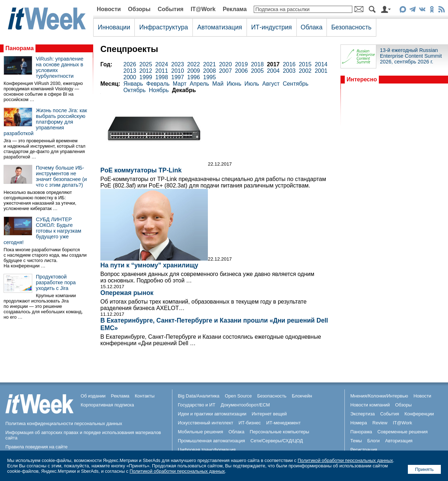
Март (180, 84)
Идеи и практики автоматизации (212, 414)
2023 (178, 64)
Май (218, 84)
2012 (146, 71)
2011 (162, 71)
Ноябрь (159, 90)
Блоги (374, 441)
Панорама (20, 48)
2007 (225, 71)
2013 (130, 71)
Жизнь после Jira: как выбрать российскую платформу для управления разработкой (45, 122)
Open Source (238, 396)
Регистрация (364, 450)
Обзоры (139, 9)
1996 (194, 77)
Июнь (234, 84)
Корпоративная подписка (107, 405)
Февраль (158, 84)
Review (380, 423)
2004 (273, 71)
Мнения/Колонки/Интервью (379, 396)
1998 (162, 77)
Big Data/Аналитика (199, 396)
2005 (257, 71)
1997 (178, 77)
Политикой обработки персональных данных (345, 460)
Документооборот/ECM (245, 405)
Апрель (199, 84)
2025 (146, 64)
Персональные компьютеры (280, 432)
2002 (305, 71)
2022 (194, 64)
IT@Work (203, 9)
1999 (146, 77)
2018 (257, 64)
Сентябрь (296, 84)
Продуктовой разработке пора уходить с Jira (56, 282)
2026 (130, 64)
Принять (424, 469)
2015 (305, 64)
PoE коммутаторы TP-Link (141, 170)
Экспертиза (362, 414)
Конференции (419, 414)
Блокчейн (302, 396)
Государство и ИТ (197, 405)
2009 (194, 71)
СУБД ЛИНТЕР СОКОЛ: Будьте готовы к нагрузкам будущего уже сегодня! (42, 231)
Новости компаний (370, 405)
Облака (312, 27)
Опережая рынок (127, 293)
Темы (356, 441)
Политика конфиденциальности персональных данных (64, 423)
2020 (225, 64)
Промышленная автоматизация (211, 441)
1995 (210, 77)
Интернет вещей (269, 414)
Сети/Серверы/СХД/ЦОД (277, 441)
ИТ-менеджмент (283, 423)
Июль (252, 84)
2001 (321, 71)
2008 (210, 71)
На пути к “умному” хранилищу (149, 265)
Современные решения (402, 432)
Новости (109, 9)
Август (271, 84)
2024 (162, 64)
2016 (289, 64)
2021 (210, 64)
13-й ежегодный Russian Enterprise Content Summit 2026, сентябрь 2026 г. (411, 56)
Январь (133, 84)
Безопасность (351, 27)
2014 (321, 64)
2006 (242, 71)
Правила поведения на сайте (37, 447)
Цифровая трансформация (207, 450)
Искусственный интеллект (205, 423)
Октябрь (134, 90)
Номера (359, 423)
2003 (289, 71)
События (171, 9)
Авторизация (399, 441)
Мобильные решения (200, 432)
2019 (242, 64)
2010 (178, 71)
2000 (130, 77)
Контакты (145, 396)
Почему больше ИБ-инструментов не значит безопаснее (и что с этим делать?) (61, 176)
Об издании (93, 396)
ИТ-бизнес (250, 423)
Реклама (235, 9)
